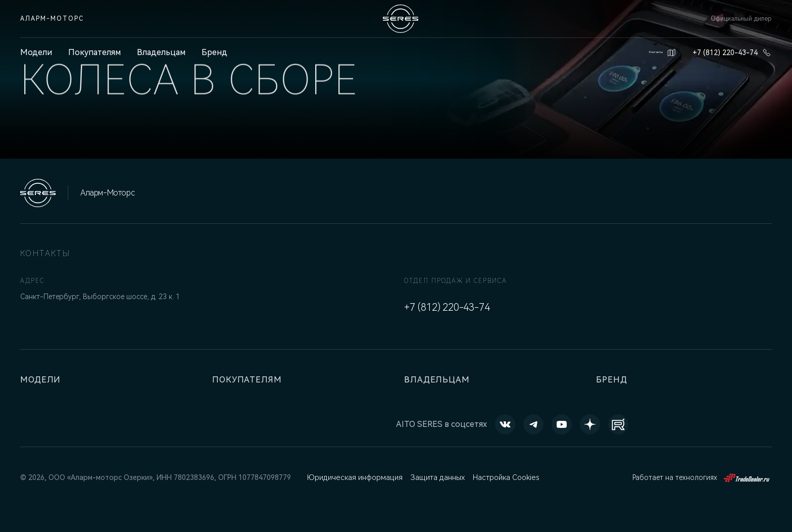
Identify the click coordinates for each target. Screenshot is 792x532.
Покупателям (94, 52)
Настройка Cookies (504, 477)
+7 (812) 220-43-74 (732, 53)
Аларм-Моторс (52, 19)
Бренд (214, 52)
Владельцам (161, 52)
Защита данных (435, 477)
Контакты (649, 53)
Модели (43, 380)
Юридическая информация (354, 477)
